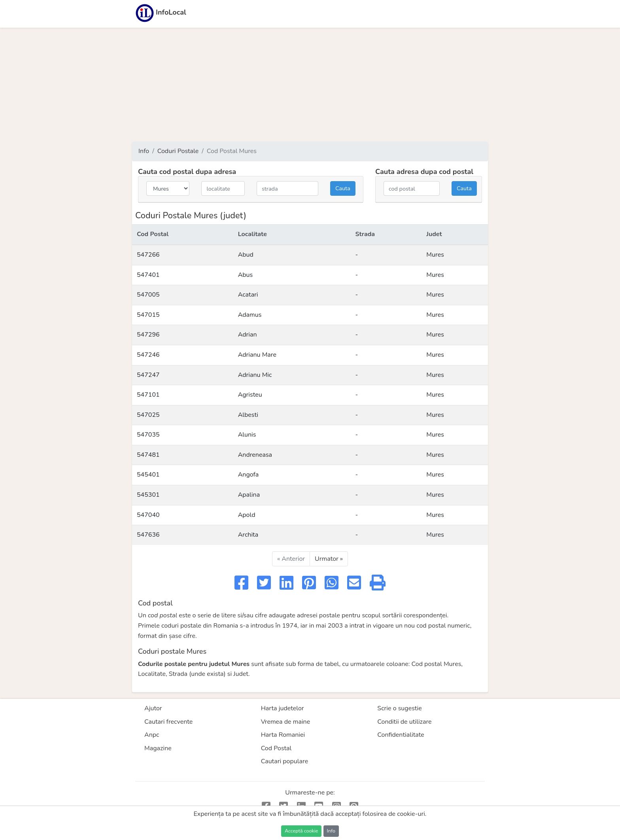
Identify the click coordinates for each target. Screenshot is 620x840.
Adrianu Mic (255, 375)
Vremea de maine (286, 722)
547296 (148, 335)
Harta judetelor (283, 708)
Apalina (249, 495)
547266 (148, 255)
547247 (148, 375)
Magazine (158, 748)
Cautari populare (285, 761)
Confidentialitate (401, 735)
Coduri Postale (178, 151)
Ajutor (153, 708)
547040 (148, 515)
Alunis (247, 435)
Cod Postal (276, 748)
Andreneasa (255, 455)
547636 (148, 535)
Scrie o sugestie (399, 708)
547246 (148, 355)
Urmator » (329, 559)
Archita (248, 535)
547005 (148, 295)
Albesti (248, 415)
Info (144, 151)
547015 (148, 315)
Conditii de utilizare (404, 722)
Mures (435, 255)
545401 (148, 475)
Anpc (152, 735)
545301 (148, 495)
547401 (148, 275)
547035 (148, 435)
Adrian (248, 335)
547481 (148, 455)
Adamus (250, 315)
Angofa (249, 475)
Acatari (248, 295)
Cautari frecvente (168, 722)
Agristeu (250, 395)
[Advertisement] (310, 85)
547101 (148, 395)
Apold (247, 515)
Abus (246, 275)
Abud (246, 255)
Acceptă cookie (301, 831)
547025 (148, 415)
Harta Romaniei (283, 735)
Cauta (343, 188)
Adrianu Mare (257, 355)
